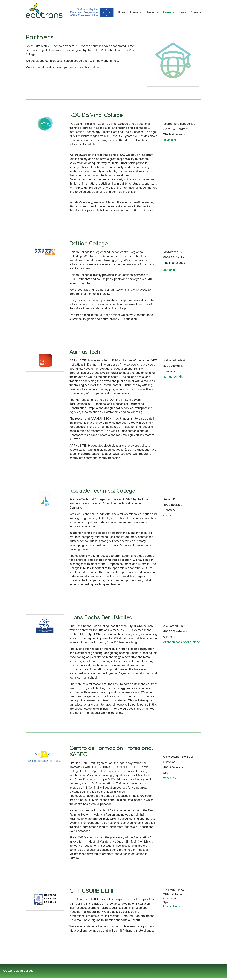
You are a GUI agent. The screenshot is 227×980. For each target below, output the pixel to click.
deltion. (168, 270)
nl (174, 270)
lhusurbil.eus (172, 906)
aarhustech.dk (173, 377)
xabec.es (170, 778)
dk (170, 515)
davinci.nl (170, 140)
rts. (166, 515)
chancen (169, 642)
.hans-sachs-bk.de (187, 642)
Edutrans (31, 2)
